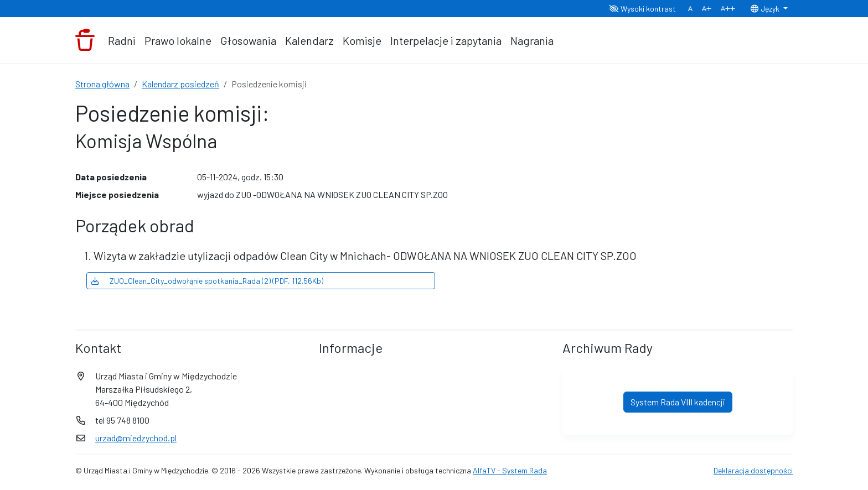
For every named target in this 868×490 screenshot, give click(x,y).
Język (766, 9)
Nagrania (532, 40)
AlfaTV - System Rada (510, 470)
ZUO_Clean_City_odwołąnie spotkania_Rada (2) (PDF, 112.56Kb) (207, 281)
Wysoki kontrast (642, 9)
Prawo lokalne (178, 40)
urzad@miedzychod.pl (136, 438)
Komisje (362, 40)
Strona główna (102, 84)
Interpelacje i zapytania (446, 40)
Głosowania (248, 40)
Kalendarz (309, 40)
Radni (122, 40)
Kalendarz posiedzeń (180, 84)
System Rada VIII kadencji (678, 402)
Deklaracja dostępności (753, 470)
